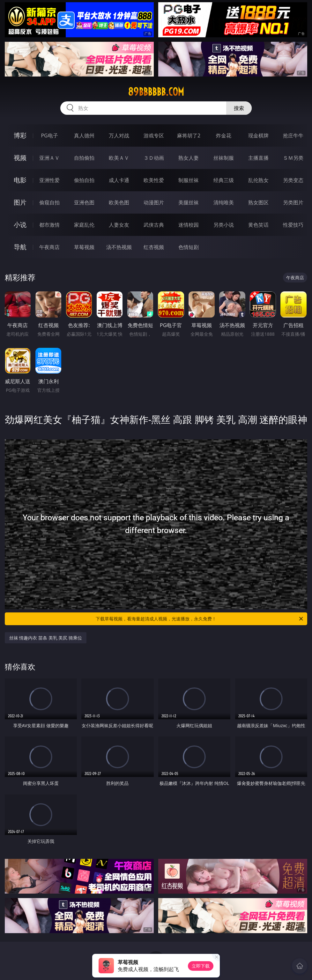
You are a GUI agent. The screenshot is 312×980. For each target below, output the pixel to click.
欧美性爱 (154, 180)
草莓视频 (84, 247)
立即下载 (201, 966)
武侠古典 (154, 225)
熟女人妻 (189, 158)
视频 (20, 158)
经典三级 (224, 180)
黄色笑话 (258, 225)
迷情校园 (189, 225)
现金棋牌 (258, 135)
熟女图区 (258, 202)
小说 (20, 225)
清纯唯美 (224, 202)
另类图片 (293, 202)
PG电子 (49, 135)
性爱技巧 (293, 225)
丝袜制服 (224, 158)
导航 (20, 247)
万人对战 (119, 135)
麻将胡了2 (189, 135)
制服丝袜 (189, 180)
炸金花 (224, 135)
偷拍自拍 (84, 180)
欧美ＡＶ (119, 158)
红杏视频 (154, 247)
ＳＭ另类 (293, 158)
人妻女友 (119, 225)
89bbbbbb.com (156, 92)
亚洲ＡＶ (49, 158)
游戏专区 (154, 135)
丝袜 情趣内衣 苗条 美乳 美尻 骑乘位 (46, 638)
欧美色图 (119, 202)
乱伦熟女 (258, 180)
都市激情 (49, 225)
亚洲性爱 (49, 180)
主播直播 (258, 158)
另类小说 (224, 225)
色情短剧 (189, 247)
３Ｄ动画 (154, 158)
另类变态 (293, 180)
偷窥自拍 (49, 202)
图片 (20, 202)
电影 (20, 180)
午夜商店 (49, 247)
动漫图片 (154, 202)
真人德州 (84, 135)
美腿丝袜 (189, 202)
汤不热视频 (119, 247)
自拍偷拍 (84, 158)
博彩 (20, 135)
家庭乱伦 (84, 225)
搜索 (239, 108)
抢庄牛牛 (293, 135)
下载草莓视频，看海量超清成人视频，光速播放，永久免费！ (200, 619)
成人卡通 (119, 180)
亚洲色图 (84, 202)
